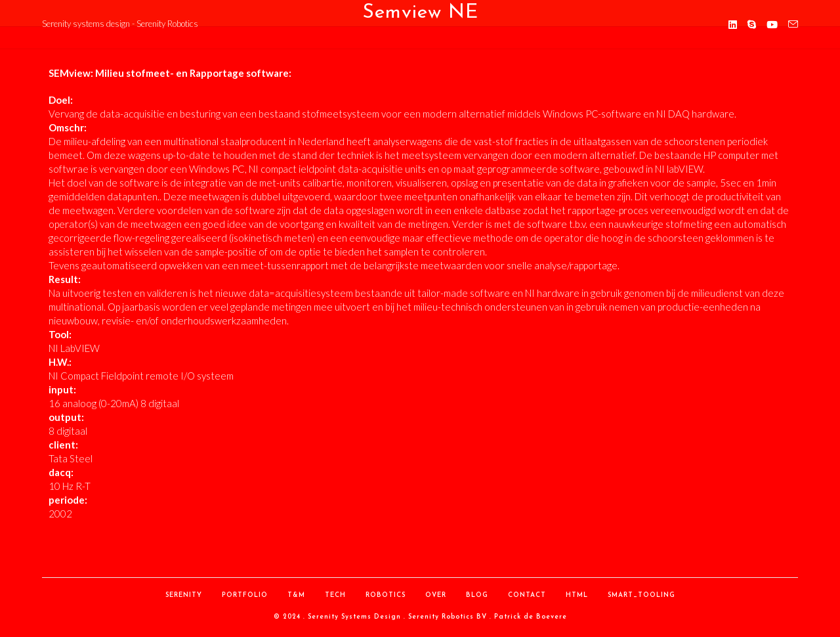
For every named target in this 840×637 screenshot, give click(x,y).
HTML (577, 595)
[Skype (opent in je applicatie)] (752, 25)
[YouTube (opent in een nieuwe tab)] (772, 25)
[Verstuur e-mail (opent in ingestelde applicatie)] (793, 24)
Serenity (184, 595)
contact (527, 595)
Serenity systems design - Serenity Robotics (120, 24)
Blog (477, 595)
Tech (335, 595)
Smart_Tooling (641, 595)
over (436, 595)
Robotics (386, 595)
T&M (296, 595)
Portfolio (245, 595)
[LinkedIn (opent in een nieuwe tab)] (733, 25)
